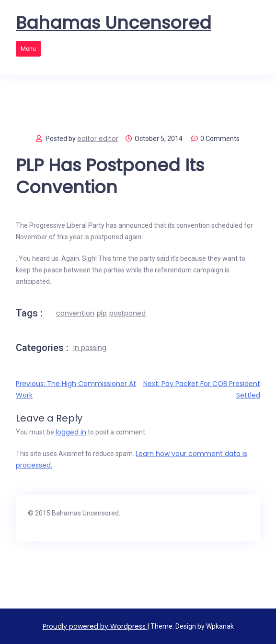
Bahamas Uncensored (114, 23)
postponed (127, 313)
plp (102, 313)
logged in (71, 432)
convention (75, 313)
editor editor (98, 139)
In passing (90, 348)
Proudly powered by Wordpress (95, 626)
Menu (28, 49)
